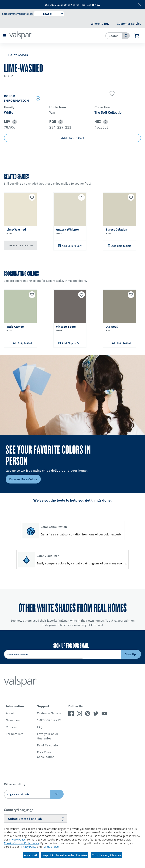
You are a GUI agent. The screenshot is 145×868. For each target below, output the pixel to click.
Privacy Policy (17, 839)
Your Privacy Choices (106, 855)
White (9, 112)
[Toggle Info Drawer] (87, 98)
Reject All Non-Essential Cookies (65, 855)
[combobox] (114, 36)
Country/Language (19, 810)
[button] (4, 36)
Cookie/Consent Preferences (21, 843)
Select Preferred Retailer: (17, 14)
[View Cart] (137, 36)
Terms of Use (51, 847)
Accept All (31, 855)
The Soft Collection (109, 112)
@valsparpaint (121, 621)
